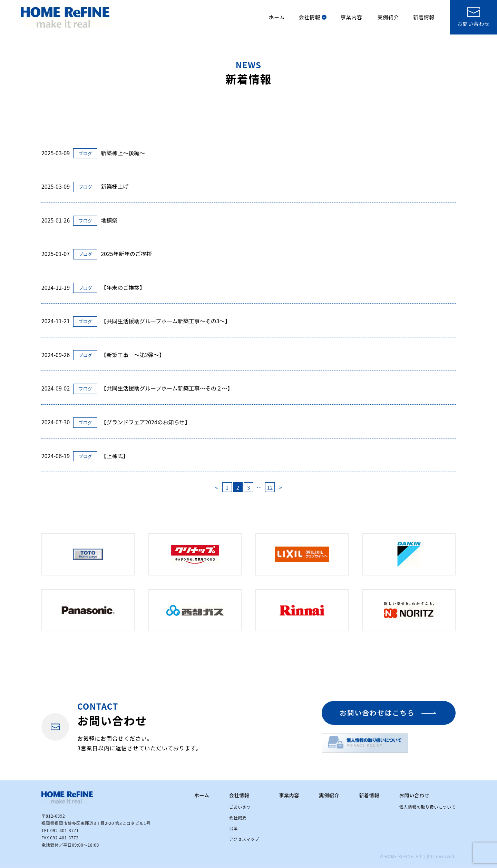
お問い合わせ (415, 796)
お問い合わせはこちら (376, 713)
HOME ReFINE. (400, 857)
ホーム (277, 17)
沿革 (233, 829)
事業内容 (351, 17)
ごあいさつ (240, 807)
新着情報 (424, 17)
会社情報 (313, 17)
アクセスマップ (244, 840)
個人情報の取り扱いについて (427, 807)
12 (270, 487)
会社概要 (238, 818)
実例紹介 (388, 17)
